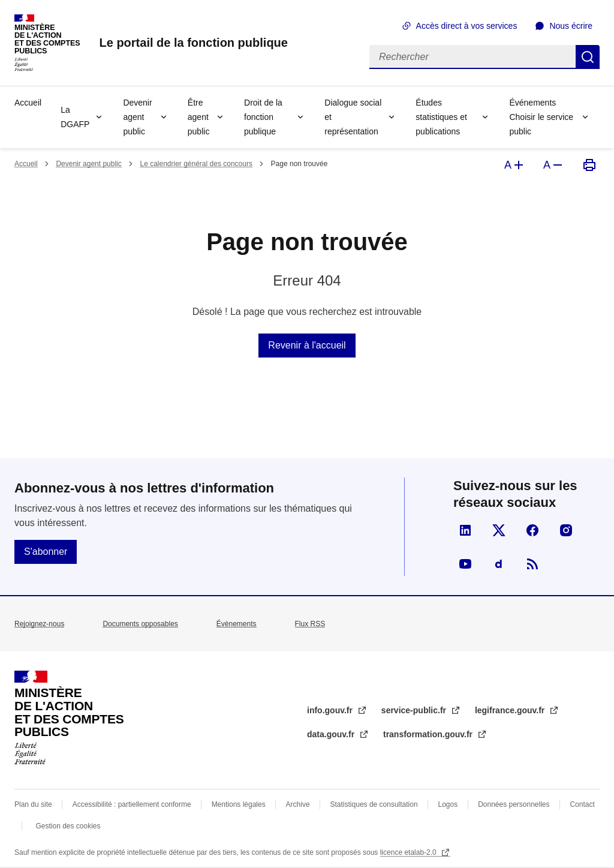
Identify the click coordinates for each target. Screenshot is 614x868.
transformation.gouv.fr (429, 734)
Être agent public (199, 117)
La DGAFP (75, 117)
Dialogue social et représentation (353, 117)
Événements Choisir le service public (541, 117)
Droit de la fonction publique (263, 117)
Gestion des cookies (68, 826)
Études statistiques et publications (441, 117)
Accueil (28, 103)
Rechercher (588, 57)
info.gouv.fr (331, 710)
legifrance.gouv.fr (511, 710)
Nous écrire (571, 26)
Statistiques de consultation (374, 804)
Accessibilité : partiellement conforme (132, 804)
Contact (582, 804)
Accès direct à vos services (467, 26)
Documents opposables (140, 624)
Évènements (237, 624)
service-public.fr (415, 710)
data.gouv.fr (332, 734)
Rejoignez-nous (39, 624)
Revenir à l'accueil (307, 345)
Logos (448, 804)
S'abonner (46, 552)
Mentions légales (239, 804)
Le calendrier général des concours (196, 164)
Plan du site (33, 804)
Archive (298, 804)
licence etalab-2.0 (409, 852)
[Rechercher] (472, 57)
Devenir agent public (137, 117)
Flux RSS (310, 624)
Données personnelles (514, 804)
